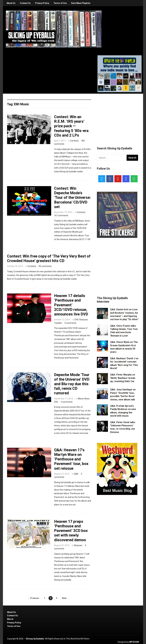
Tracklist (58, 323)
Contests (74, 141)
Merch (10, 619)
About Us (11, 3)
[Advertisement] (119, 117)
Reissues (84, 320)
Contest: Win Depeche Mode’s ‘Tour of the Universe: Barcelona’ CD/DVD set (72, 198)
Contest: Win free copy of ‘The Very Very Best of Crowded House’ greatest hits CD (49, 258)
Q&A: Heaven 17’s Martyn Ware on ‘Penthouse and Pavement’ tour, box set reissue (71, 459)
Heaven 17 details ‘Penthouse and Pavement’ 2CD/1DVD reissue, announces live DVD (71, 305)
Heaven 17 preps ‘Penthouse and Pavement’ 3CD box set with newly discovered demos (71, 531)
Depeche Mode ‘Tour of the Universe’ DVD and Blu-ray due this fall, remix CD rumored (72, 384)
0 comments (70, 323)
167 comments (61, 215)
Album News (84, 399)
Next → (66, 598)
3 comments (67, 402)
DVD (77, 320)
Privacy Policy (42, 3)
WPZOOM (134, 642)
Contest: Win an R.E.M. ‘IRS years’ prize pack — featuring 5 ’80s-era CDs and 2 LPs (71, 126)
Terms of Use (60, 3)
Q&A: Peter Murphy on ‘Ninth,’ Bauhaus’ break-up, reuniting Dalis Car (123, 378)
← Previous (33, 598)
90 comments (45, 266)
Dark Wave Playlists (81, 3)
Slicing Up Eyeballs (35, 639)
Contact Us (25, 3)
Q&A (76, 474)
